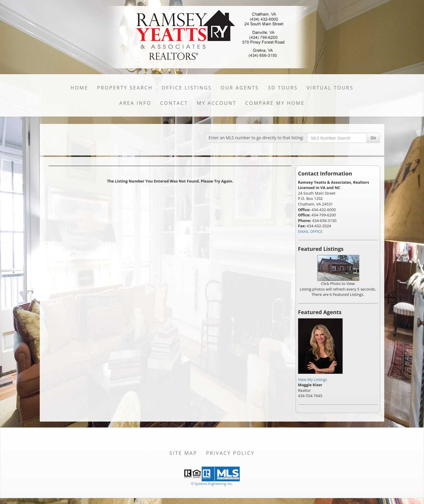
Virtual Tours (330, 88)
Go (373, 138)
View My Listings (313, 379)
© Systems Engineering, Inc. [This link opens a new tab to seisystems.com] (212, 484)
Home (79, 88)
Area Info (135, 103)
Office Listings (187, 88)
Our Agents (240, 88)
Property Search (125, 88)
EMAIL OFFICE (310, 231)
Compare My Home (275, 103)
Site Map (183, 453)
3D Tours (283, 88)
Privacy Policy (230, 453)
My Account (216, 103)
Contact (174, 103)
